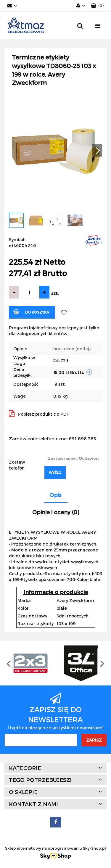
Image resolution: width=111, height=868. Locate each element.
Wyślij (55, 472)
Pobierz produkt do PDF (39, 414)
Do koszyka (31, 312)
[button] (97, 6)
